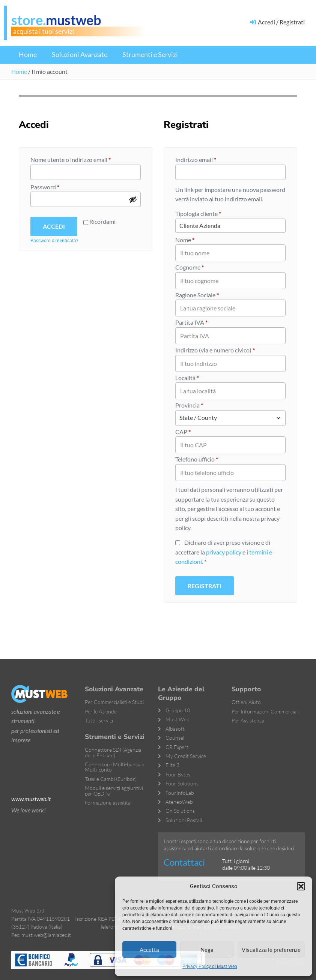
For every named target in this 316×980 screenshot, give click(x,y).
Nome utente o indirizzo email (82, 159)
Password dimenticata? (54, 241)
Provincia (189, 405)
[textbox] (230, 418)
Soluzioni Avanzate (80, 55)
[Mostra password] (133, 199)
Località (187, 378)
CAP (183, 432)
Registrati (205, 586)
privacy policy (224, 552)
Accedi (54, 226)
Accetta (149, 950)
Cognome (190, 267)
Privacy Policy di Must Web (210, 967)
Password (57, 186)
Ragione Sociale (197, 295)
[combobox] (230, 418)
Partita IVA (191, 322)
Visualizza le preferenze (271, 950)
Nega (207, 950)
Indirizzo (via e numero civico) (215, 350)
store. (56, 20)
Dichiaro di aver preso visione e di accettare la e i (224, 552)
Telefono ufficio (197, 459)
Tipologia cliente (198, 214)
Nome (185, 240)
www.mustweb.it (31, 799)
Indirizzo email (208, 159)
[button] (301, 886)
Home (28, 55)
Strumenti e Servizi (150, 55)
